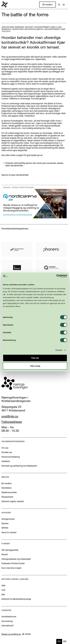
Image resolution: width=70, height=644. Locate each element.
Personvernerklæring (11, 457)
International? (8, 626)
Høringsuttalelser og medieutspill (16, 559)
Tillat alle (35, 358)
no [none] (59, 641)
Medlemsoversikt (9, 492)
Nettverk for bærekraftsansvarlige (16, 599)
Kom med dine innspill (11, 568)
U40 (3, 590)
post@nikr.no (10, 416)
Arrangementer (8, 519)
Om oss (5, 448)
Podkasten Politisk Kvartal (13, 563)
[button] (64, 5)
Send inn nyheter (9, 532)
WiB (3, 586)
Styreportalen (7, 497)
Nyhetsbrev (7, 488)
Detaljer (59, 350)
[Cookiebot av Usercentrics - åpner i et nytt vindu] (56, 276)
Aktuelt (5, 554)
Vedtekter (6, 461)
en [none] (65, 641)
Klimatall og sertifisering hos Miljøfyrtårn (19, 466)
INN (3, 595)
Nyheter (5, 523)
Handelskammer (9, 617)
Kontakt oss (7, 452)
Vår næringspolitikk (10, 550)
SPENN (5, 528)
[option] (65, 641)
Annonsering (7, 621)
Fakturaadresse (12, 422)
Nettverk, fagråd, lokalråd (13, 501)
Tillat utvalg (35, 366)
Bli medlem (47, 5)
